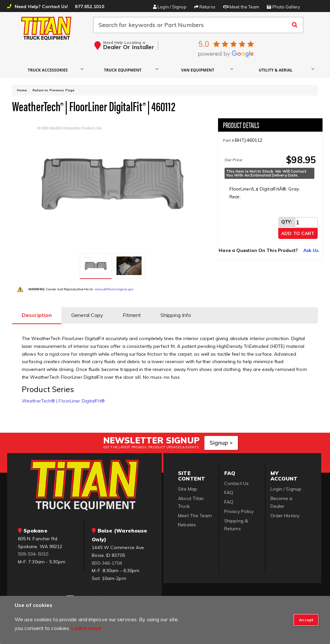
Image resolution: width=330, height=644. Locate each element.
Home (22, 90)
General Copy (87, 315)
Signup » (221, 443)
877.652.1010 (89, 7)
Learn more (86, 628)
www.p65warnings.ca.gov (114, 289)
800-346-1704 (107, 563)
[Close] (306, 620)
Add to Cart (298, 233)
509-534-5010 (33, 554)
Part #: (229, 140)
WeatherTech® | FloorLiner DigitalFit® (63, 401)
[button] (49, 70)
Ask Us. (312, 250)
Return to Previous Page (54, 90)
